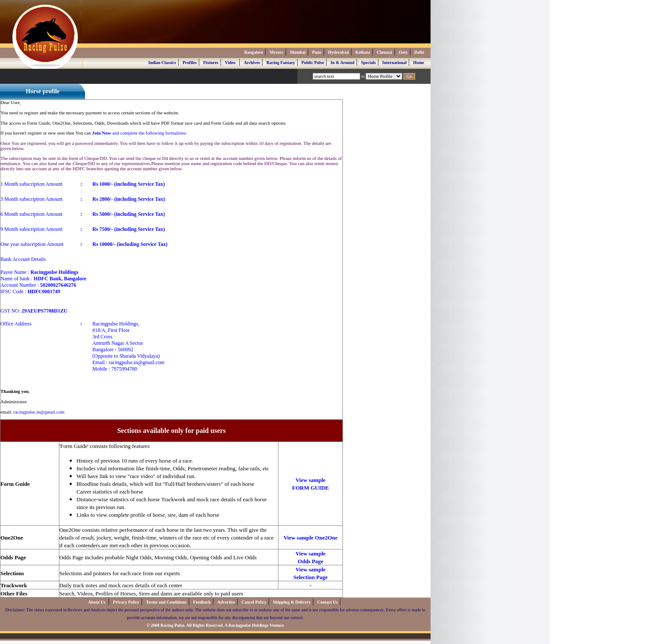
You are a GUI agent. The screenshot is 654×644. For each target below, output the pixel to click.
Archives (252, 63)
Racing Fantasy (281, 63)
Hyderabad (338, 52)
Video (230, 63)
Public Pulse (313, 63)
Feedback (202, 602)
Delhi (419, 52)
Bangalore (254, 52)
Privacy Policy (126, 602)
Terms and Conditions (167, 602)
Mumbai (298, 52)
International (395, 63)
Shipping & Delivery (292, 602)
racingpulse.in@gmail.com (39, 412)
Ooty (403, 52)
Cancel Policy (254, 602)
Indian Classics (162, 63)
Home (419, 63)
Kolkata (363, 52)
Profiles (190, 63)
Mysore (276, 52)
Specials (368, 63)
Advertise (226, 602)
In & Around (342, 63)
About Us (97, 602)
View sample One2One (311, 538)
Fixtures (211, 63)
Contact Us (327, 602)
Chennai (385, 52)
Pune (317, 52)
